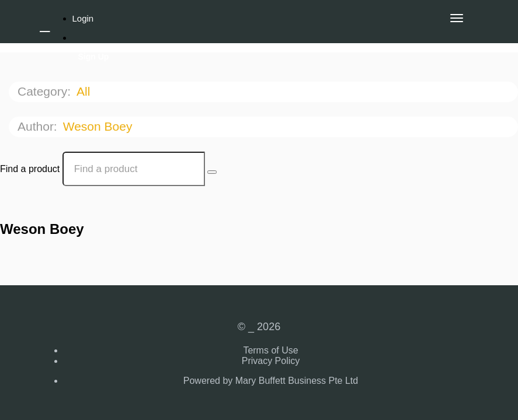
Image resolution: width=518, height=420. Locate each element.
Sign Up (94, 57)
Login (83, 18)
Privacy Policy (271, 361)
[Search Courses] (212, 172)
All (85, 91)
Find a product (30, 169)
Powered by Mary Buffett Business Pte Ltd (271, 381)
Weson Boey (100, 126)
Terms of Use (270, 350)
